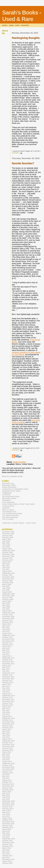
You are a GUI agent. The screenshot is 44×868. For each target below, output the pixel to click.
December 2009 (8, 618)
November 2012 (8, 677)
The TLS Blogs (8, 519)
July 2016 (6, 760)
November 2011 (8, 662)
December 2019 (8, 824)
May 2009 (6, 605)
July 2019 (6, 816)
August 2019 (7, 818)
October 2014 (7, 720)
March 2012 (7, 665)
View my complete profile (12, 476)
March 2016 (7, 752)
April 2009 (6, 603)
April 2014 (6, 709)
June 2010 (6, 630)
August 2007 (7, 571)
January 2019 (7, 807)
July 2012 (6, 671)
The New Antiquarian (10, 517)
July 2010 (6, 632)
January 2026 (7, 863)
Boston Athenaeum (9, 487)
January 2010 (7, 620)
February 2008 (8, 583)
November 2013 (8, 699)
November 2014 (8, 722)
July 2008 (6, 590)
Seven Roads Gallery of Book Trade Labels (18, 504)
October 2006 (7, 552)
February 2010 (8, 622)
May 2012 (6, 669)
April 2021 (6, 850)
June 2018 (6, 797)
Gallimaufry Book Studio (11, 491)
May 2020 (6, 833)
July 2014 (6, 714)
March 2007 (7, 562)
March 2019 (7, 810)
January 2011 (7, 643)
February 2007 (8, 560)
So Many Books (8, 506)
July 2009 (6, 609)
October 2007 (7, 575)
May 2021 (6, 852)
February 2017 (8, 773)
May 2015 (6, 733)
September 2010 (9, 635)
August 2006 (7, 549)
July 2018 (6, 799)
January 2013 (7, 681)
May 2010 (6, 628)
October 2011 (7, 660)
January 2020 (7, 826)
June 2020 (6, 835)
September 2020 (9, 839)
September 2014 (9, 718)
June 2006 (6, 545)
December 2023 (8, 859)
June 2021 (6, 854)
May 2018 (6, 795)
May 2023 (6, 858)
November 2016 (8, 767)
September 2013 (9, 696)
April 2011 (6, 648)
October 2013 (7, 697)
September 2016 (9, 763)
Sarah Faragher (19, 462)
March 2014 (7, 707)
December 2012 (8, 679)
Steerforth (6, 508)
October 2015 (7, 743)
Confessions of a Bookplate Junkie (15, 489)
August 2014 (7, 716)
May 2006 (6, 543)
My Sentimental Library (11, 497)
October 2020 (7, 841)
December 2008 (8, 596)
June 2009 (6, 607)
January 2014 (7, 703)
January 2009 (7, 598)
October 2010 (7, 637)
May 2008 (6, 586)
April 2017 (6, 775)
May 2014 (6, 711)
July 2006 (6, 547)
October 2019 (7, 820)
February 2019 (8, 809)
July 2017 (6, 778)
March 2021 (7, 848)
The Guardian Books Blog (12, 514)
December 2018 (8, 805)
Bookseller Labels (9, 485)
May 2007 (6, 566)
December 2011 (8, 664)
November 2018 (8, 803)
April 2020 (6, 831)
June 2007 (6, 568)
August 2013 (7, 694)
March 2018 (7, 792)
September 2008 (9, 594)
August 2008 (7, 592)
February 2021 (8, 846)
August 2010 (7, 633)
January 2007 (7, 558)
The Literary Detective (11, 515)
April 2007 (6, 564)
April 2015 (6, 731)
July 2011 (6, 654)
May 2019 (6, 812)
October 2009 (7, 615)
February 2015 (8, 728)
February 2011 (8, 645)
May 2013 (6, 688)
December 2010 (8, 641)
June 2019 (6, 814)
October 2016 (7, 765)
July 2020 (6, 837)
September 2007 (9, 573)
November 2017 (8, 784)
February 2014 (8, 705)
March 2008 (7, 584)
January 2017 (7, 771)
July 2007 (6, 569)
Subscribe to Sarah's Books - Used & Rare (19, 523)
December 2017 (8, 786)
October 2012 (7, 675)
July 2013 (6, 692)
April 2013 (6, 686)
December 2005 (8, 534)
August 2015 (7, 739)
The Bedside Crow (9, 512)
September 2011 (9, 658)
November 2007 (8, 577)
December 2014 (8, 724)
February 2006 (8, 537)
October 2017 (7, 782)
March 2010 (7, 624)
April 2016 (6, 754)
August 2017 (7, 780)
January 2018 (7, 788)
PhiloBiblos (6, 500)
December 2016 (8, 769)
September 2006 (9, 551)
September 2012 (9, 673)
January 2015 (7, 726)
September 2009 (9, 613)
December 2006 (8, 556)
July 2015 (6, 737)
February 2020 (8, 827)
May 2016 (6, 756)
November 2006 (8, 554)
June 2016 (6, 758)
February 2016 (8, 750)
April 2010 (6, 626)
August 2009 (7, 611)
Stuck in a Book (8, 510)
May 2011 (6, 650)
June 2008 (6, 588)
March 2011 (7, 647)
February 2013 (8, 682)
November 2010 (8, 639)
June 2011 (6, 652)
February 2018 (8, 790)
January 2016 (7, 748)
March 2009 (7, 601)
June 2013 (6, 690)
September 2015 (9, 741)
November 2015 (8, 745)
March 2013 (7, 684)
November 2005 (8, 532)
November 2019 (8, 822)
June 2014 (6, 713)
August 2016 (7, 761)
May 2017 (6, 777)
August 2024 (7, 861)
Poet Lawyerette (8, 502)
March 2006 (7, 539)
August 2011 (7, 656)
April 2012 (6, 667)
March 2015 (7, 729)
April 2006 (6, 541)
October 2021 (7, 856)
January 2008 (7, 581)
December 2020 (8, 842)
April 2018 (6, 793)
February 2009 (8, 600)
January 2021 (7, 844)
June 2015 (6, 735)
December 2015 (8, 746)
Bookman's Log (8, 483)
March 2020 (7, 829)
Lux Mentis (6, 495)
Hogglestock (7, 493)
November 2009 (8, 616)
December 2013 (8, 701)
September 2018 (9, 801)
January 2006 (7, 536)
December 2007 (8, 579)
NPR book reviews (9, 498)
